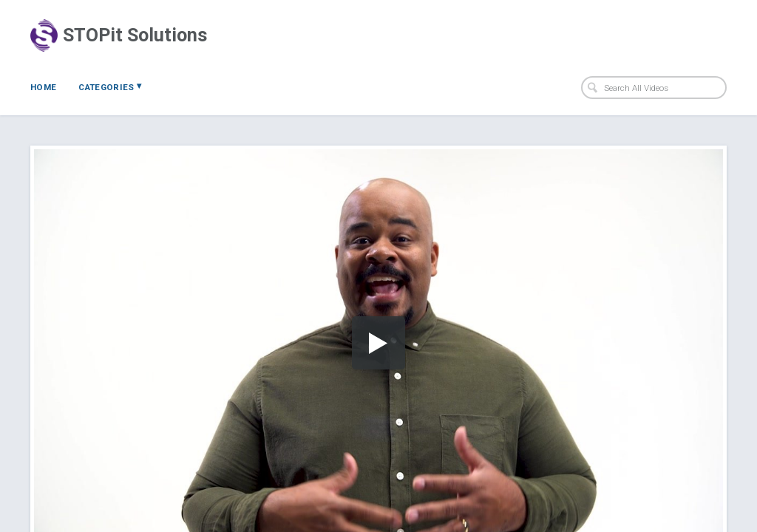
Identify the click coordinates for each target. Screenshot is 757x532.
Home (43, 87)
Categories (110, 86)
